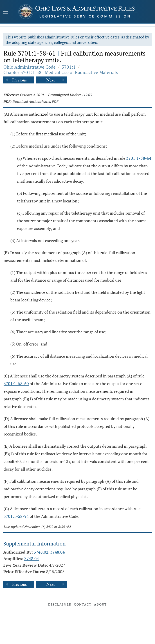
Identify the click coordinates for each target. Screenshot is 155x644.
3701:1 (69, 67)
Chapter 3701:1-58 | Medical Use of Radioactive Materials (61, 72)
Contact (83, 604)
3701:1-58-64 (139, 158)
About (100, 604)
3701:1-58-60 (16, 384)
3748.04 (57, 552)
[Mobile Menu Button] (6, 12)
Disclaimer (60, 604)
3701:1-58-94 (16, 516)
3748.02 (41, 552)
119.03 (87, 95)
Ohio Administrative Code (29, 67)
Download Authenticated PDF (35, 101)
